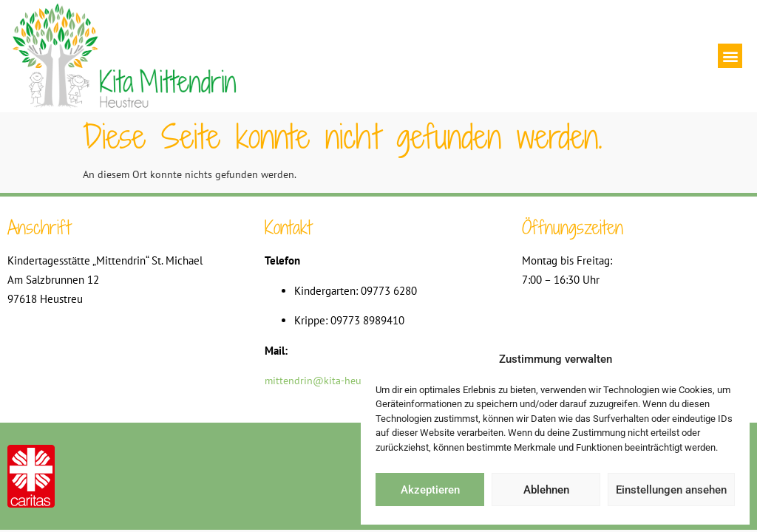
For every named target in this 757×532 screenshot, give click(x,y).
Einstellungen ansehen (671, 490)
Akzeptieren (430, 490)
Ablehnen (546, 490)
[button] (730, 56)
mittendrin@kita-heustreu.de (331, 381)
